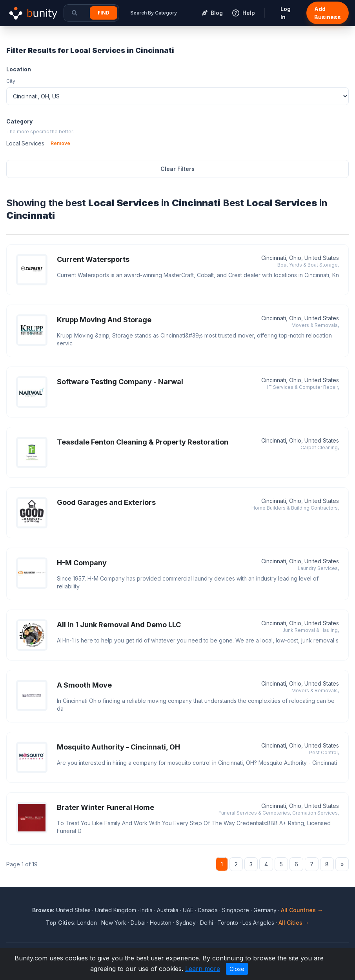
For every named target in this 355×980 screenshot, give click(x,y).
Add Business (328, 13)
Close (237, 969)
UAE (188, 910)
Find (104, 13)
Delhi (207, 923)
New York (114, 923)
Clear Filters (177, 169)
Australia (168, 910)
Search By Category (154, 13)
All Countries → (302, 910)
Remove (60, 143)
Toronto (228, 923)
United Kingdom (116, 910)
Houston (161, 923)
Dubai (138, 923)
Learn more (203, 969)
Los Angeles (258, 923)
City (11, 81)
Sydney (186, 923)
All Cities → (294, 923)
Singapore (236, 910)
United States (73, 910)
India (147, 910)
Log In (286, 13)
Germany (265, 910)
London (87, 923)
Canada (208, 910)
